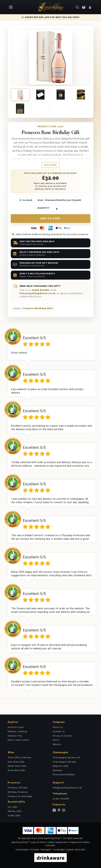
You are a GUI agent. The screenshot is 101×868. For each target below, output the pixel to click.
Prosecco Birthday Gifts (38, 308)
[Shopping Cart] (84, 7)
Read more (50, 165)
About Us (58, 727)
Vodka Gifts (14, 815)
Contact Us (59, 731)
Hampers (58, 770)
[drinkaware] (50, 857)
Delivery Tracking (17, 731)
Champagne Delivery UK (66, 757)
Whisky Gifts (15, 811)
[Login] (90, 7)
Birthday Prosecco (18, 792)
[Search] (77, 7)
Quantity (43, 208)
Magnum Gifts (60, 766)
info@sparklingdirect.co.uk (38, 293)
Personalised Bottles (64, 774)
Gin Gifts (13, 807)
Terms (56, 740)
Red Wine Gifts (16, 762)
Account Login (16, 727)
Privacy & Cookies (63, 736)
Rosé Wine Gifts (16, 770)
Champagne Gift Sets (64, 762)
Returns (57, 744)
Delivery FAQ (15, 736)
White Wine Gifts (17, 766)
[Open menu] (12, 7)
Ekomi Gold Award (18, 740)
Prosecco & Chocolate (20, 796)
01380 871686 (40, 290)
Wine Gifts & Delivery (20, 757)
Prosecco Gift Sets (18, 788)
